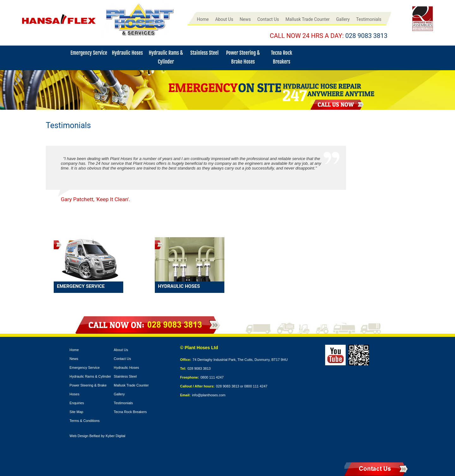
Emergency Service (89, 53)
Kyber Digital (115, 436)
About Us (224, 19)
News (245, 19)
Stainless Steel (204, 53)
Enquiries (77, 403)
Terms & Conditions (85, 421)
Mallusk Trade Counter (307, 19)
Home (203, 19)
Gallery (343, 19)
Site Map (76, 412)
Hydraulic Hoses (127, 53)
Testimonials (369, 19)
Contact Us (268, 19)
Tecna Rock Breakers (130, 412)
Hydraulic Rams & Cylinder (90, 376)
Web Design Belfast (85, 436)
